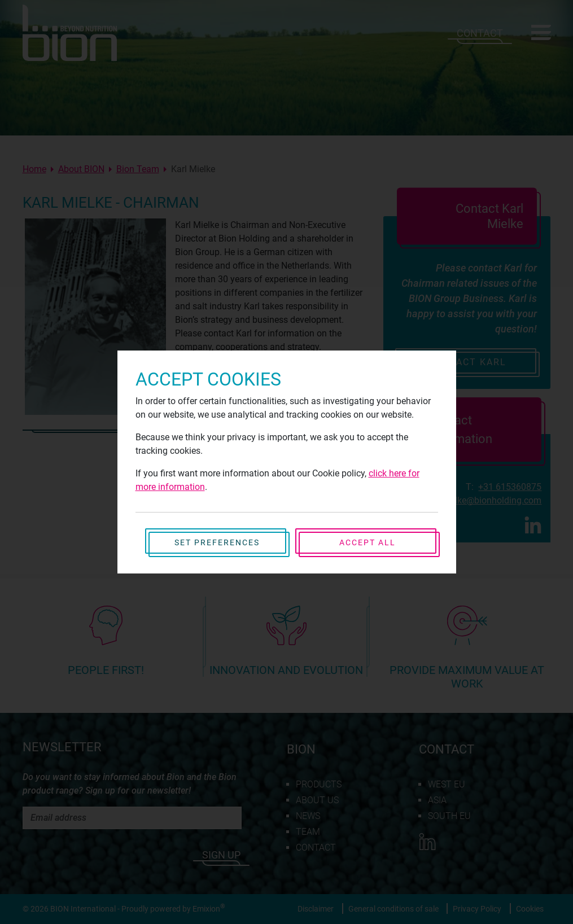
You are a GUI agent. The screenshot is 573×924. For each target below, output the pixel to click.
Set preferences (217, 542)
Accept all (368, 542)
